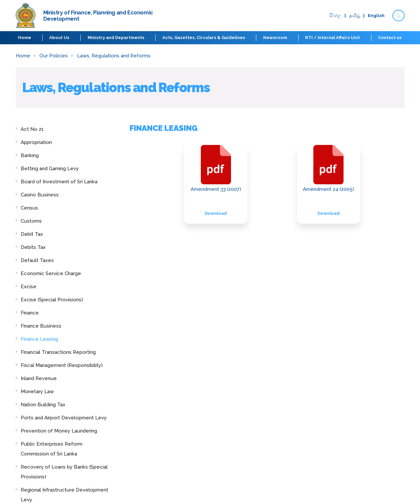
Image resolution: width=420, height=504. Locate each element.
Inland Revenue (39, 378)
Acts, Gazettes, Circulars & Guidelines (204, 38)
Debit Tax (32, 234)
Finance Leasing (39, 339)
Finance (30, 313)
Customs (31, 221)
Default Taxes (37, 260)
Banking (30, 155)
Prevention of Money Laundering (59, 431)
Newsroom (275, 38)
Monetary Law (37, 392)
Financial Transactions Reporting (58, 352)
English (376, 16)
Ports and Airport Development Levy (64, 418)
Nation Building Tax (43, 405)
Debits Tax (33, 247)
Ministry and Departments (116, 38)
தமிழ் (355, 16)
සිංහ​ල (335, 16)
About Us (60, 38)
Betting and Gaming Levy (50, 169)
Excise (29, 287)
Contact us (390, 38)
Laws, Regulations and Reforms (114, 56)
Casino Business (40, 195)
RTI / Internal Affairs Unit (333, 38)
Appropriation (36, 142)
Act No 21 (32, 129)
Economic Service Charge (51, 273)
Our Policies (54, 56)
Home (25, 38)
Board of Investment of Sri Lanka (59, 182)
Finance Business (41, 326)
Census (29, 208)
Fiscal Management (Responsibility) (62, 365)
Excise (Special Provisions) (52, 300)
